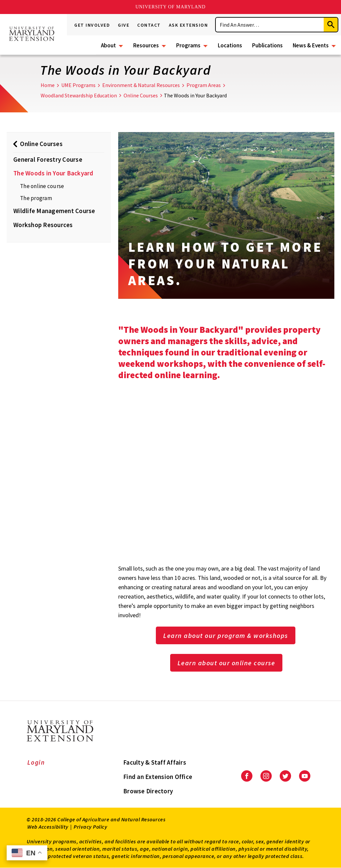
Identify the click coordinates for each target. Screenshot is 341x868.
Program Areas (204, 85)
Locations (230, 45)
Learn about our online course (226, 663)
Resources (146, 45)
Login (36, 762)
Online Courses (141, 95)
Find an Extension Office (158, 777)
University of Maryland (171, 7)
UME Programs (78, 85)
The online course (42, 186)
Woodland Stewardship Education (79, 95)
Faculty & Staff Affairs (155, 762)
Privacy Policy (90, 827)
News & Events (311, 45)
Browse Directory (148, 791)
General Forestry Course (48, 159)
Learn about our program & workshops (226, 635)
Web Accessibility (48, 827)
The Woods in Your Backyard (53, 173)
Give (124, 25)
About (108, 45)
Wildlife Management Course (54, 211)
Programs (188, 45)
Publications (267, 45)
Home (48, 85)
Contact (149, 25)
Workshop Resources (43, 225)
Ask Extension (188, 25)
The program (36, 198)
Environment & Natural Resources (141, 85)
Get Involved (92, 25)
